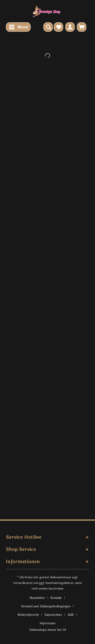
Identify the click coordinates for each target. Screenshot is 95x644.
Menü (19, 27)
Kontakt (56, 598)
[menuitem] (18, 27)
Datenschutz (53, 615)
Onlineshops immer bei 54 (48, 630)
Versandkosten (23, 583)
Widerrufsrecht (28, 615)
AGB (71, 615)
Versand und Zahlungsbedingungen (46, 606)
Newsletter (37, 598)
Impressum (48, 623)
